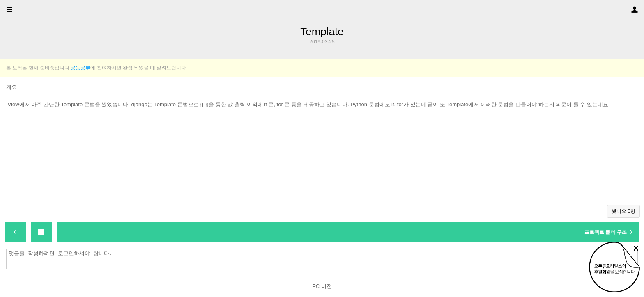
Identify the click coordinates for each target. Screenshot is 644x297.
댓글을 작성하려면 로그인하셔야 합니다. (324, 259)
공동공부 (80, 68)
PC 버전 (322, 286)
